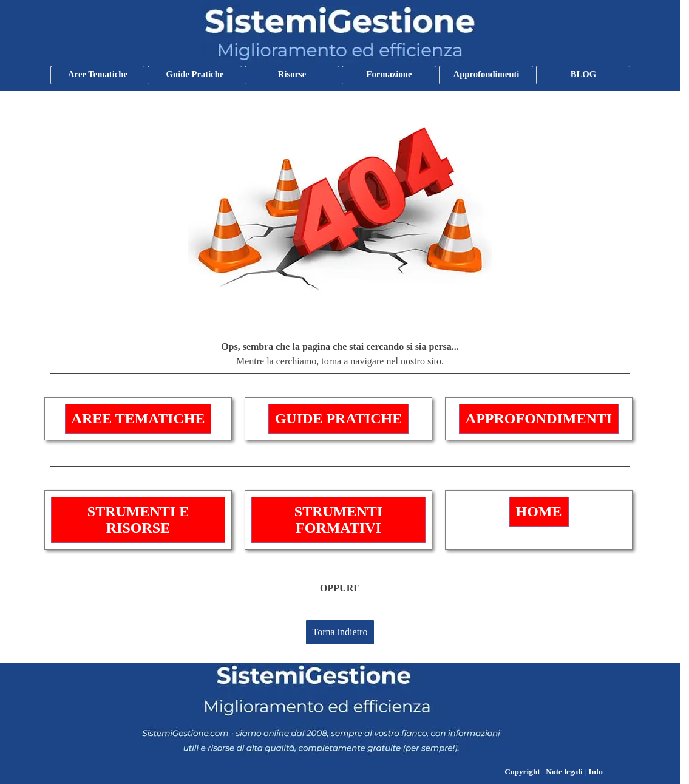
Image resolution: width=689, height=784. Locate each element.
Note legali (564, 772)
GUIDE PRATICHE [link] (339, 418)
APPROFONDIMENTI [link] (539, 418)
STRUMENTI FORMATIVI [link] (338, 520)
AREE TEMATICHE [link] (138, 418)
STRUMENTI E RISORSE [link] (138, 520)
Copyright (522, 772)
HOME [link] (539, 511)
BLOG (583, 74)
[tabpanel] (340, 357)
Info (596, 772)
